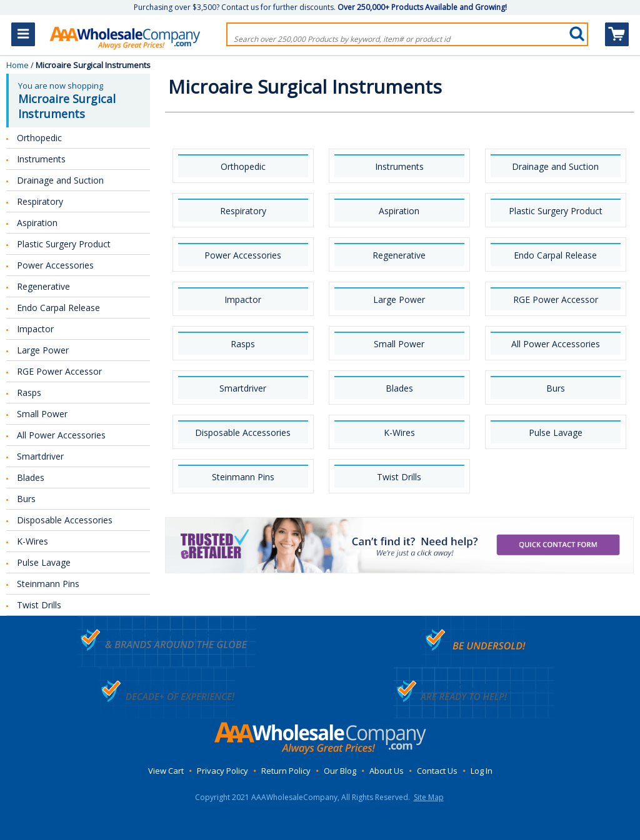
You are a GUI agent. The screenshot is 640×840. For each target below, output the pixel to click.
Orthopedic (243, 166)
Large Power (399, 299)
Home (17, 65)
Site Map (429, 797)
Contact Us (437, 771)
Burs (556, 388)
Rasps (243, 344)
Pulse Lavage (556, 432)
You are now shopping (79, 101)
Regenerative (399, 255)
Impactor (243, 299)
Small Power (399, 344)
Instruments (399, 166)
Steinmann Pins (243, 477)
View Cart (166, 771)
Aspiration (399, 211)
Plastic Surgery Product (556, 211)
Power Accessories (243, 255)
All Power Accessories (556, 344)
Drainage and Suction (555, 166)
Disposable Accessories (243, 432)
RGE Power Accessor (556, 299)
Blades (399, 388)
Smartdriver (243, 388)
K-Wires (399, 432)
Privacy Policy (222, 771)
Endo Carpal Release (555, 255)
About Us (387, 771)
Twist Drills (399, 477)
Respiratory (243, 211)
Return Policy (286, 771)
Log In (482, 771)
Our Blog (340, 771)
